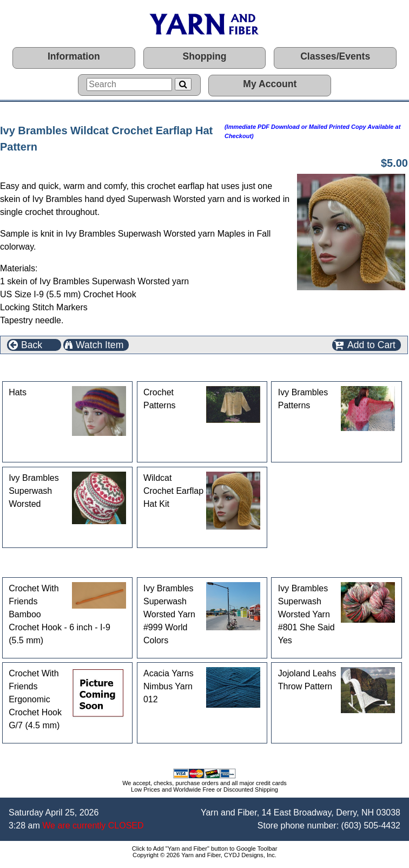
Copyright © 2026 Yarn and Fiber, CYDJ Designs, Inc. (205, 855)
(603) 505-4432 (371, 825)
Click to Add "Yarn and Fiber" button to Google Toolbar (205, 849)
